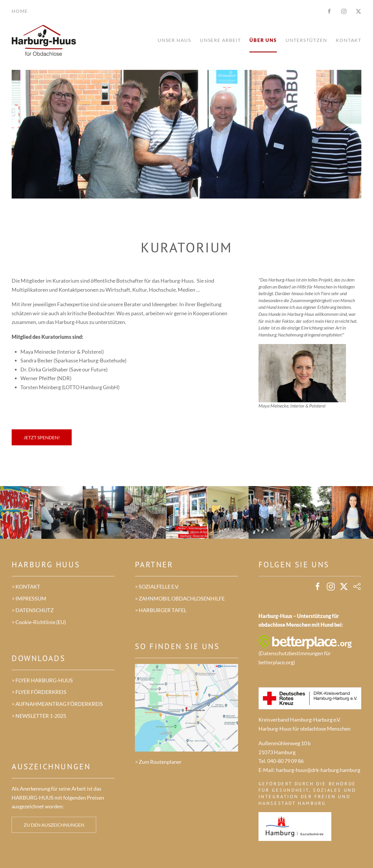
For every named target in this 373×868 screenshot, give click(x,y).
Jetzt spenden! (42, 437)
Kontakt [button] (349, 40)
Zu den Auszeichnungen (54, 825)
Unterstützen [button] (306, 40)
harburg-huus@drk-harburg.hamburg (318, 770)
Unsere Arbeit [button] (220, 40)
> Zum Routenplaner (158, 762)
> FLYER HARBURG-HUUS (42, 680)
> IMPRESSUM (29, 598)
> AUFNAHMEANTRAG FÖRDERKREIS (57, 704)
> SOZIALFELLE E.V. (157, 587)
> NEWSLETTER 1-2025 (39, 716)
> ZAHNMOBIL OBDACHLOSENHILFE (180, 598)
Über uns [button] (263, 40)
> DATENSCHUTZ (33, 610)
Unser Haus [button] (174, 40)
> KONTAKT (26, 587)
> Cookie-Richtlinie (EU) (39, 622)
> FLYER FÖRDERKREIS (39, 692)
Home (20, 11)
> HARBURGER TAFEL (161, 610)
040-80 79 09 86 (285, 761)
